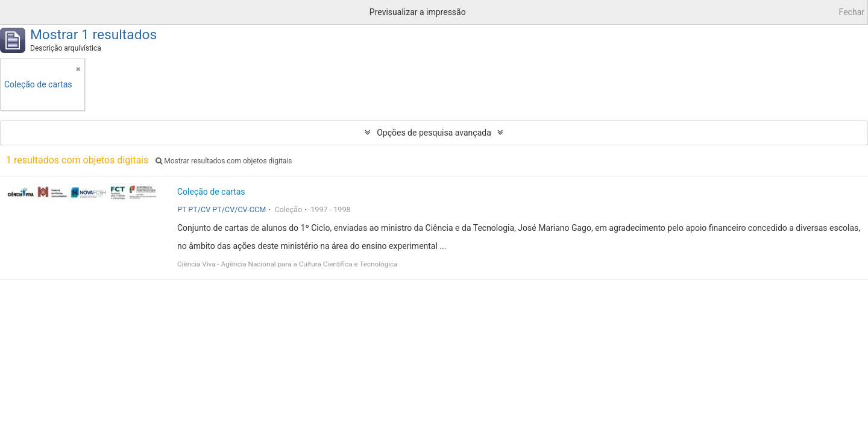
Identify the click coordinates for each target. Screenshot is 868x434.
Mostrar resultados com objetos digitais (224, 161)
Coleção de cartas (211, 192)
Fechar (852, 12)
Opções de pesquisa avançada (434, 133)
